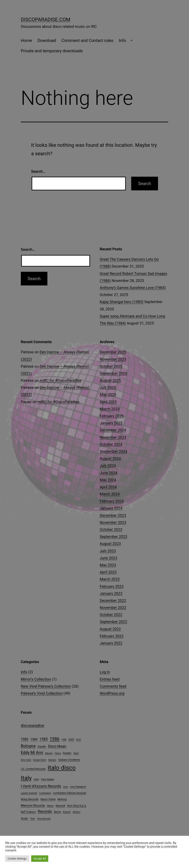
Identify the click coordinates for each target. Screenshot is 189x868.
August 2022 (110, 629)
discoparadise (32, 725)
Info (122, 40)
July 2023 (108, 551)
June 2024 (109, 473)
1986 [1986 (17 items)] (55, 739)
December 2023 (113, 515)
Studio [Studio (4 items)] (24, 819)
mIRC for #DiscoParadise (60, 380)
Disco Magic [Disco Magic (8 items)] (57, 746)
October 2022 (111, 615)
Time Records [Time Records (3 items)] (44, 819)
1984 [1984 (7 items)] (34, 739)
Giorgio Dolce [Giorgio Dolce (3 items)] (40, 760)
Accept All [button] (40, 859)
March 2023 (110, 579)
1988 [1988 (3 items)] (64, 740)
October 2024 (111, 444)
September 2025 (114, 373)
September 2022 (114, 622)
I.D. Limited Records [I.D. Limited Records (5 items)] (33, 769)
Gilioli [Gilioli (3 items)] (76, 753)
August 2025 (110, 380)
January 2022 (111, 643)
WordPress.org (112, 693)
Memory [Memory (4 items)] (62, 799)
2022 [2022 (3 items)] (79, 740)
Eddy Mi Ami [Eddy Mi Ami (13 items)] (32, 753)
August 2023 (110, 544)
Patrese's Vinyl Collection (42, 693)
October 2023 (111, 529)
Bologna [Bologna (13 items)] (28, 746)
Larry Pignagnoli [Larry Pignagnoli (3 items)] (78, 787)
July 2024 (108, 466)
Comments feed (113, 686)
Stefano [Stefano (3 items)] (77, 812)
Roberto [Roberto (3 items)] (67, 812)
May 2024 (108, 480)
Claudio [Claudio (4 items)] (42, 747)
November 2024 (113, 437)
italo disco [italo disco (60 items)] (62, 768)
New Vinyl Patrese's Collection (46, 686)
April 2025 (108, 402)
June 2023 (109, 558)
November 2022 (113, 608)
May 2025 (108, 395)
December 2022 (113, 600)
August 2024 (110, 458)
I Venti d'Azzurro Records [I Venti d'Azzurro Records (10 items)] (41, 786)
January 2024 (111, 508)
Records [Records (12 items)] (45, 812)
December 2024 (113, 430)
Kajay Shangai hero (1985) (122, 302)
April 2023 (108, 572)
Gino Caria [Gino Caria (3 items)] (26, 760)
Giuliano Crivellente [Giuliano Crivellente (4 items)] (69, 760)
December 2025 (113, 352)
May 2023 (108, 565)
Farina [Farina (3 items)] (58, 753)
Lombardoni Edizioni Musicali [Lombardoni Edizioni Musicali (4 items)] (70, 793)
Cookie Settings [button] (17, 859)
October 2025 (111, 366)
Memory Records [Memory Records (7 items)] (33, 806)
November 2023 (113, 522)
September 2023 (114, 537)
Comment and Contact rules (87, 40)
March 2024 (110, 494)
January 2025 (111, 423)
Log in (105, 672)
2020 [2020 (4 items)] (71, 739)
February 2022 (112, 636)
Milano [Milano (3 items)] (50, 806)
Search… (38, 171)
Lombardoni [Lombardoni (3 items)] (45, 793)
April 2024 (108, 487)
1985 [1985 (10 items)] (44, 739)
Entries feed (110, 679)
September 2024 (114, 451)
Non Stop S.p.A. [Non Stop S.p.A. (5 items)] (77, 806)
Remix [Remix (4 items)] (57, 812)
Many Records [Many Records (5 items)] (30, 799)
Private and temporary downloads (52, 51)
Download (47, 40)
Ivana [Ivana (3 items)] (36, 779)
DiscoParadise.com (46, 20)
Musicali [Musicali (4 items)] (60, 806)
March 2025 (110, 409)
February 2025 (112, 416)
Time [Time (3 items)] (32, 819)
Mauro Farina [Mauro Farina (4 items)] (48, 799)
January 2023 (111, 593)
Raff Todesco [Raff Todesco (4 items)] (28, 812)
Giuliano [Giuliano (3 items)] (52, 760)
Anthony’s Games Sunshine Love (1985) (133, 288)
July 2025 (108, 387)
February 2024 (112, 501)
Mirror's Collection (36, 679)
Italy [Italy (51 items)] (26, 778)
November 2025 (113, 359)
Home (26, 40)
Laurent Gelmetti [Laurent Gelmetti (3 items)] (29, 793)
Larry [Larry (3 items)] (65, 787)
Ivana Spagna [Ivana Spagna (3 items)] (48, 779)
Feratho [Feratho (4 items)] (67, 753)
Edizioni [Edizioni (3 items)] (49, 753)
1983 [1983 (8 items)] (25, 739)
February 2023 (112, 586)
